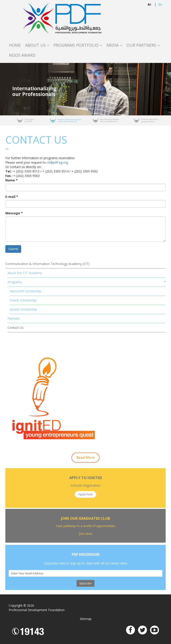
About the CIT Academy (25, 273)
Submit (13, 249)
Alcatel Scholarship (23, 309)
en (160, 4)
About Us (37, 45)
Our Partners (143, 45)
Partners (14, 318)
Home (15, 45)
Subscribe (85, 583)
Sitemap (86, 619)
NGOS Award (22, 55)
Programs (15, 282)
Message (14, 213)
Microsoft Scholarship (25, 291)
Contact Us (16, 328)
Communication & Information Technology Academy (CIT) (47, 264)
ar (149, 4)
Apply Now (85, 494)
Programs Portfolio (78, 45)
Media (114, 45)
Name (11, 180)
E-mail (12, 197)
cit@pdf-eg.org (57, 162)
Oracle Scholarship (23, 300)
